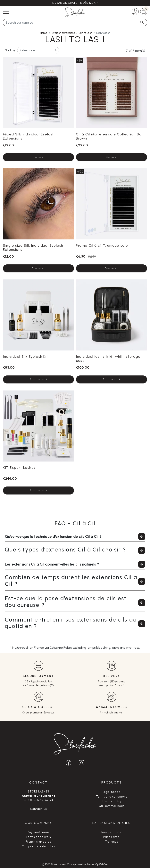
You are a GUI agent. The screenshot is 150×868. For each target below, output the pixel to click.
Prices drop (112, 837)
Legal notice (112, 792)
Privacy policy (112, 801)
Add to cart (38, 379)
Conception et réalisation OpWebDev (88, 864)
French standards (38, 842)
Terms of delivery (38, 837)
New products (112, 832)
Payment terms (38, 832)
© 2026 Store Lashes (54, 864)
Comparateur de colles (38, 846)
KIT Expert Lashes (19, 467)
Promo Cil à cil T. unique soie (102, 245)
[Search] (75, 22)
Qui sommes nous (112, 806)
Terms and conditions (112, 797)
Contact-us (38, 809)
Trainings (112, 842)
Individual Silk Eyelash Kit (25, 356)
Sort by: (10, 50)
